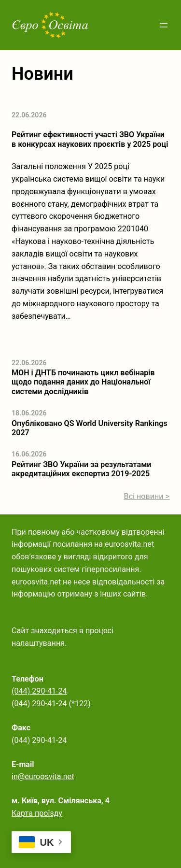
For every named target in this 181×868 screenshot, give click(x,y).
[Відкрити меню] (164, 25)
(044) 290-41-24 (39, 691)
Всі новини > (147, 496)
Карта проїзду (37, 813)
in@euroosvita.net (43, 776)
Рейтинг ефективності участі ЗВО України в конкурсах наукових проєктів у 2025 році (90, 139)
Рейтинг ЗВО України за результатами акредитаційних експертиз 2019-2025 (82, 469)
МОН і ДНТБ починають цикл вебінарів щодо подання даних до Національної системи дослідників (83, 382)
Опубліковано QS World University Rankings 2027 (90, 428)
